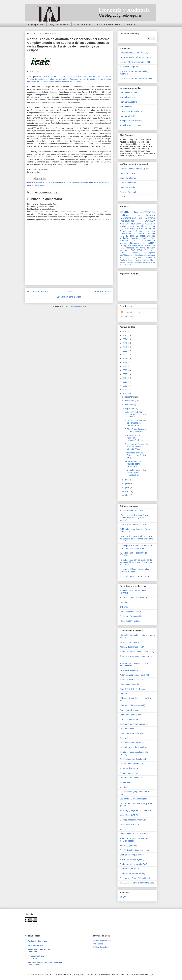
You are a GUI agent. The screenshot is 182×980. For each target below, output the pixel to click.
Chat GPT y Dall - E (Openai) (133, 689)
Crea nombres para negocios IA (134, 724)
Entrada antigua (103, 292)
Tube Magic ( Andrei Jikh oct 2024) (135, 878)
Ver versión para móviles (69, 297)
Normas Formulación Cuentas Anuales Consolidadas (137, 231)
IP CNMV (124, 607)
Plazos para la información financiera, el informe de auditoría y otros (136, 547)
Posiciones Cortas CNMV (131, 616)
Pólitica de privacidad (102, 941)
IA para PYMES (127, 782)
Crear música (126, 738)
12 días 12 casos (136, 236)
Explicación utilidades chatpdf (133, 759)
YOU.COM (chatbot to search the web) (137, 883)
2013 (125, 382)
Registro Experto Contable (132, 226)
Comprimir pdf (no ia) (129, 710)
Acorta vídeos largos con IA (132, 647)
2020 (125, 355)
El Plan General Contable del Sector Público (136, 430)
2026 (125, 331)
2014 (125, 378)
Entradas (127, 312)
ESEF (152, 238)
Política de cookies (101, 947)
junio (127, 488)
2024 (125, 339)
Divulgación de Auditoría (61, 182)
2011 (125, 390)
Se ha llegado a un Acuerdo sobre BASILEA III (133, 464)
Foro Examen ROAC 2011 (131, 510)
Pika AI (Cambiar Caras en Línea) (135, 850)
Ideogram (124, 787)
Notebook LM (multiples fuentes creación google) (134, 840)
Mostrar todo (85, 968)
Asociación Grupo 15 (129, 67)
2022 (125, 347)
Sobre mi (131, 24)
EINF (144, 238)
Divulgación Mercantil (144, 234)
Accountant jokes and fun (39, 949)
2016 (125, 370)
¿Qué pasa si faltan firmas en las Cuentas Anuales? (134, 571)
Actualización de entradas (131, 125)
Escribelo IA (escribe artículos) (133, 747)
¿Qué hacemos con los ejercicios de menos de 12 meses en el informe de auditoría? (136, 562)
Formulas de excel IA (129, 768)
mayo (128, 491)
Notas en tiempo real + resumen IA (135, 834)
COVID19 (150, 221)
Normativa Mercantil (129, 97)
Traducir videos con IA (130, 869)
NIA (138, 215)
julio (127, 484)
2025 (125, 335)
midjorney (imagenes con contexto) (135, 810)
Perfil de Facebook (128, 192)
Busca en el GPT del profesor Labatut (136, 78)
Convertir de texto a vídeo (131, 715)
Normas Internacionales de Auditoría (137, 217)
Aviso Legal (98, 944)
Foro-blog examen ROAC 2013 (133, 525)
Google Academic (128, 173)
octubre (129, 405)
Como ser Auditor (83, 24)
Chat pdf (123, 694)
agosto (128, 480)
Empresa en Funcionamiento (137, 241)
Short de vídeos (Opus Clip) (132, 855)
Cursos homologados (143, 253)
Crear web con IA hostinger (132, 743)
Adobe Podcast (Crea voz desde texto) (137, 652)
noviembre (130, 401)
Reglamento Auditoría (143, 224)
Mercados (76, 182)
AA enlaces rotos (35, 945)
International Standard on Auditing (135, 243)
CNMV (123, 897)
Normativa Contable (129, 93)
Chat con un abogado (129, 684)
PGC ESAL (137, 250)
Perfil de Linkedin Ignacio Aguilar (134, 169)
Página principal (36, 24)
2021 (125, 351)
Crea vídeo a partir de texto (132, 733)
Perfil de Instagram (128, 183)
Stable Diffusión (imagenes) (132, 859)
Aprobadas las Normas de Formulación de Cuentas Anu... (136, 447)
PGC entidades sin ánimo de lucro (137, 248)
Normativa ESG (127, 107)
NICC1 (144, 258)
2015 (125, 374)
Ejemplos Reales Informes (131, 121)
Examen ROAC (131, 212)
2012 (125, 386)
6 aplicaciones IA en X (130, 642)
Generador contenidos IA (131, 778)
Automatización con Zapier (132, 680)
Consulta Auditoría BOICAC (137, 237)
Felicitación (150, 226)
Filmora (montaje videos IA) (132, 764)
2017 (125, 366)
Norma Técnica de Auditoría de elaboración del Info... (135, 438)
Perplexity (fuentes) (128, 845)
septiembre (130, 409)
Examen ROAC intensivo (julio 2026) (136, 62)
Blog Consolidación (59, 24)
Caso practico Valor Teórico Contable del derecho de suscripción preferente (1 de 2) (136, 539)
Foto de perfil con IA (129, 773)
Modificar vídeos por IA (130, 824)
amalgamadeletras (36, 956)
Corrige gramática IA (129, 719)
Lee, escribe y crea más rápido (133, 799)
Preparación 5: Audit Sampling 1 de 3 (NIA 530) (135, 455)
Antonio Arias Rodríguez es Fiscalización (46, 962)
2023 (125, 343)
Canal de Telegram (128, 178)
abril (127, 495)
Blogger (150, 974)
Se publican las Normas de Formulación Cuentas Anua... (135, 423)
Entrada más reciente (38, 292)
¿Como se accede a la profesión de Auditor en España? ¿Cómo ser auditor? (135, 518)
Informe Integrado (133, 258)
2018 (125, 362)
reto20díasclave (126, 255)
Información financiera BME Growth (135, 598)
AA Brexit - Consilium (37, 941)
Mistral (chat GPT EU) (129, 815)
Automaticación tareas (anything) (134, 675)
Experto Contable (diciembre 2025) (135, 57)
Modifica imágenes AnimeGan (133, 820)
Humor (131, 260)
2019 (125, 359)
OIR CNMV (125, 602)
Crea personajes (127, 729)
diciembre (130, 397)
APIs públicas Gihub (129, 670)
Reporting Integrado (134, 262)
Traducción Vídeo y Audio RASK (134, 864)
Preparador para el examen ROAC (135, 576)
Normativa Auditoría (128, 102)
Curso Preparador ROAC (109, 24)
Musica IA (124, 829)
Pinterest (124, 197)
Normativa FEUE (127, 116)
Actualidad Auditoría (42, 182)
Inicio (72, 292)
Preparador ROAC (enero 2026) (134, 53)
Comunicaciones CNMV (130, 612)
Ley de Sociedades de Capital (136, 245)
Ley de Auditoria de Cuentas (133, 229)
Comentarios (128, 317)
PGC (122, 236)
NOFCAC (125, 224)
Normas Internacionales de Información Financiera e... (135, 473)
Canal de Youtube (128, 187)
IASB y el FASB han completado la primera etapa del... (136, 414)
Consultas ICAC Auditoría (131, 111)
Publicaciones (127, 221)
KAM (153, 245)
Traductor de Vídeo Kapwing (132, 873)
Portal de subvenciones (130, 621)
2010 (125, 393)
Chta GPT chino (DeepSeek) (132, 705)
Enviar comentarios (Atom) (75, 306)
